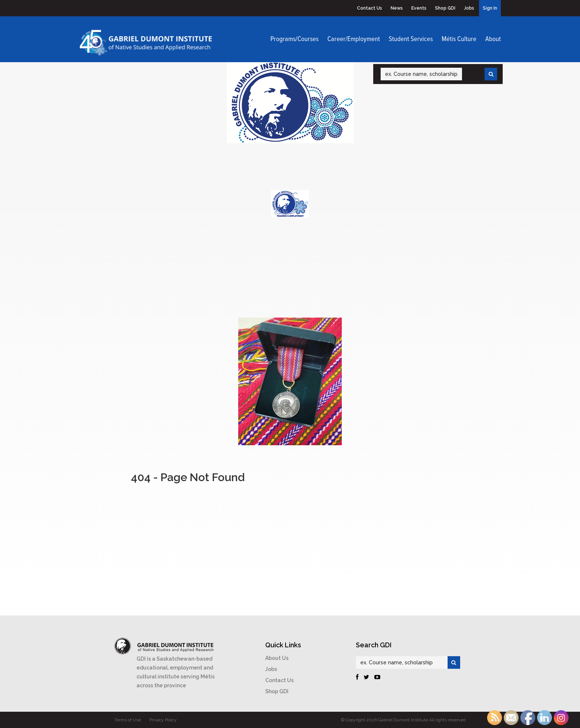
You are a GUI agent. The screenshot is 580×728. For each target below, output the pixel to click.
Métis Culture (459, 39)
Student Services (411, 39)
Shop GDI (445, 8)
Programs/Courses (294, 39)
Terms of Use (128, 720)
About (493, 39)
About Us (277, 658)
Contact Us (370, 8)
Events (419, 8)
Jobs (469, 8)
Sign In (490, 8)
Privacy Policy (163, 720)
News (397, 8)
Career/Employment (354, 39)
